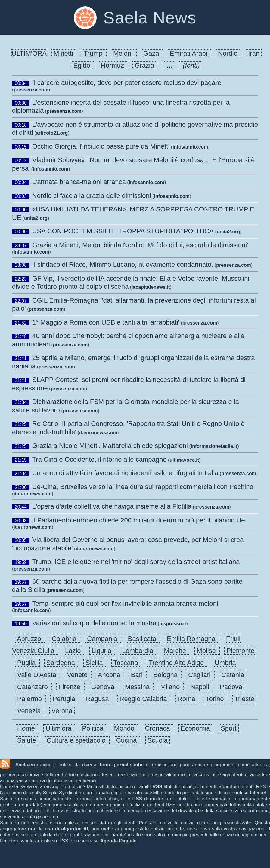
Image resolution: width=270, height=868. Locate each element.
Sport (229, 728)
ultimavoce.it (184, 460)
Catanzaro (33, 687)
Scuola (158, 740)
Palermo (30, 699)
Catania (233, 675)
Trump (94, 53)
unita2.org (36, 218)
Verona (62, 711)
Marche (176, 651)
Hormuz (113, 65)
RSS (157, 787)
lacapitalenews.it (151, 287)
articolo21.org (52, 133)
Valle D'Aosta (38, 675)
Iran (254, 53)
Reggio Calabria (144, 699)
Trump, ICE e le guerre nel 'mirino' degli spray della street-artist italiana (136, 562)
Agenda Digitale (118, 841)
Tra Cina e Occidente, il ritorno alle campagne (99, 459)
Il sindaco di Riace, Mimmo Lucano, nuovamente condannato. (123, 265)
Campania (103, 639)
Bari (138, 675)
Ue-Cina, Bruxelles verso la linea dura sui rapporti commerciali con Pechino (143, 487)
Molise (207, 651)
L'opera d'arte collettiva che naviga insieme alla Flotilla (112, 506)
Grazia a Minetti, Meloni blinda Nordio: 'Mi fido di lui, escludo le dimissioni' (140, 245)
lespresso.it (173, 624)
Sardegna (62, 663)
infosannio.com (190, 147)
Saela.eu (25, 765)
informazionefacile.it (214, 446)
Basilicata (143, 639)
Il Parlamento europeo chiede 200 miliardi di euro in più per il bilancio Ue (139, 520)
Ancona (110, 675)
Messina (138, 687)
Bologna (166, 675)
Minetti (64, 53)
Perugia (65, 699)
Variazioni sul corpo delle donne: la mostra (94, 623)
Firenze (70, 687)
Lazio (74, 651)
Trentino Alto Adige (177, 663)
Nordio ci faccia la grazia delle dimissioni (92, 196)
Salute (28, 740)
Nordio (229, 53)
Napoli (201, 687)
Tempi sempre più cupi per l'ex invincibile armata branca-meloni (125, 603)
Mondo (125, 728)
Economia (196, 728)
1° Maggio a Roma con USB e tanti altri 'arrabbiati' (106, 322)
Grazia (145, 65)
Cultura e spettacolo (77, 740)
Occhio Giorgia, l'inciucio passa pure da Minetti (101, 146)
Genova (104, 687)
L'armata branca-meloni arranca (79, 182)
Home (27, 728)
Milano (171, 687)
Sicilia (95, 663)
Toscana (127, 663)
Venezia (30, 711)
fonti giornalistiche (122, 765)
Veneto (78, 675)
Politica (93, 728)
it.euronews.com (98, 433)
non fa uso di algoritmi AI (58, 829)
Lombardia (138, 651)
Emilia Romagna (192, 639)
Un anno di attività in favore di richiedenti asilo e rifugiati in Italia (125, 473)
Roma (187, 699)
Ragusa (98, 699)
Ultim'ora (59, 728)
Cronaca (158, 728)
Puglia (27, 663)
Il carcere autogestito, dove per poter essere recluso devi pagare (127, 83)
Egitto (83, 65)
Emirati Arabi (189, 53)
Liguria (102, 651)
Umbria (225, 663)
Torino (216, 699)
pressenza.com (31, 90)
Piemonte (240, 651)
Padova (231, 687)
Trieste (244, 699)
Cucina (127, 740)
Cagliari (200, 675)
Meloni (124, 53)
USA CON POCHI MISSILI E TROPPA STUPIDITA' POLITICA (123, 231)
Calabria (65, 639)
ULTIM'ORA (29, 53)
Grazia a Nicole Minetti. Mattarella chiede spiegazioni (110, 446)
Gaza (152, 53)
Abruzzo (30, 639)
